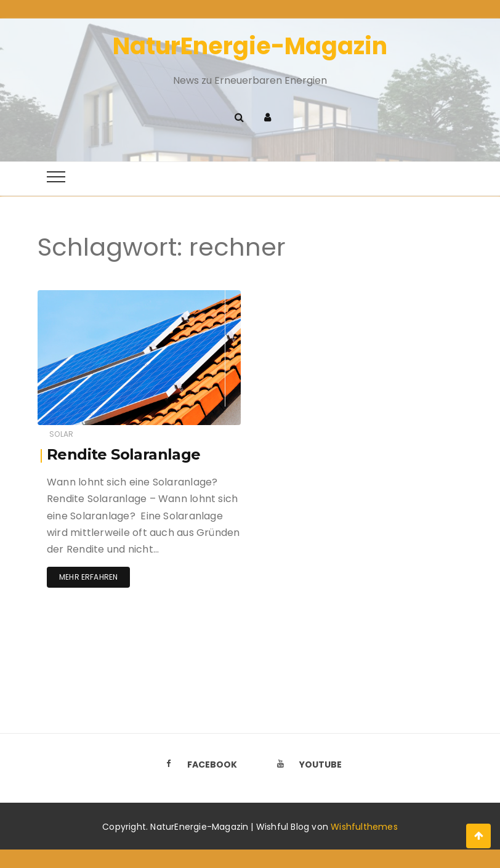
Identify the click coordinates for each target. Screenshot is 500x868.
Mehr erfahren (88, 577)
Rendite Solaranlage (124, 454)
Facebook (198, 765)
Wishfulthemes (364, 827)
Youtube (306, 765)
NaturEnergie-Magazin (250, 46)
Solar (61, 434)
